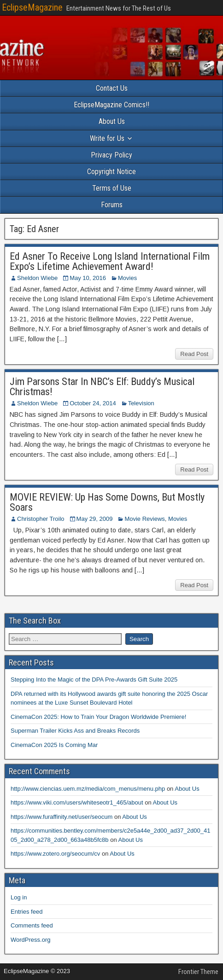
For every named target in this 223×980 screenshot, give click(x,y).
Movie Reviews (144, 519)
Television (141, 403)
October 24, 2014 (93, 403)
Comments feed (32, 925)
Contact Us (112, 88)
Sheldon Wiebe (37, 278)
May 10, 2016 (88, 278)
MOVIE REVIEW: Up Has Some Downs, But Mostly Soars (107, 502)
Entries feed (26, 912)
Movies (127, 278)
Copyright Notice (111, 172)
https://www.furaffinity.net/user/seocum (62, 817)
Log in (19, 897)
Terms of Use (112, 188)
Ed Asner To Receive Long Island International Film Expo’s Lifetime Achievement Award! (110, 261)
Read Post (194, 354)
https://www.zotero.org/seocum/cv (55, 854)
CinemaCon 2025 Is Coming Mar (54, 745)
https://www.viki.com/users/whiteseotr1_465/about (77, 802)
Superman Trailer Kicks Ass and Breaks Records (75, 731)
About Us (112, 121)
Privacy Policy (111, 155)
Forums (112, 205)
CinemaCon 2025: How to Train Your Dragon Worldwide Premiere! (98, 717)
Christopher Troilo (41, 519)
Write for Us (107, 138)
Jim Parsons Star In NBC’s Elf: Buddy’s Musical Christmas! (102, 387)
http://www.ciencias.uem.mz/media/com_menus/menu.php (88, 789)
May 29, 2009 (95, 519)
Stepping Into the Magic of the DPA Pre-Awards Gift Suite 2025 (94, 680)
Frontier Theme (198, 972)
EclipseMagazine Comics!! (111, 105)
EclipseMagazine (32, 7)
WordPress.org (30, 940)
